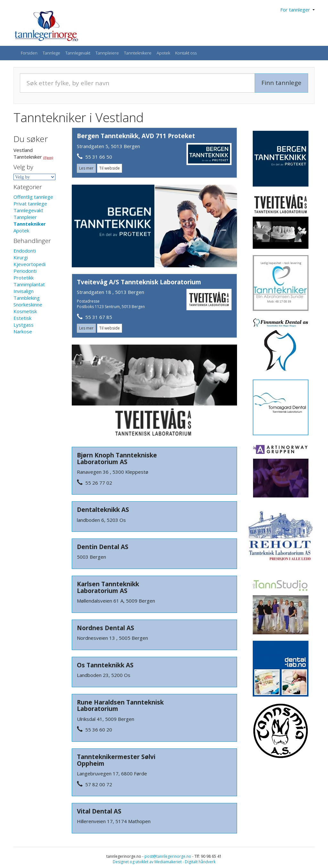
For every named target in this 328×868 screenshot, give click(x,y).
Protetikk (24, 278)
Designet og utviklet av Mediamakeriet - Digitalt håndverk (164, 862)
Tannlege (51, 53)
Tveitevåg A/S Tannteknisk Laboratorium (139, 282)
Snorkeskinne (28, 305)
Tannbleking (27, 298)
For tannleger (297, 10)
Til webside (110, 168)
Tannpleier (25, 217)
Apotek (163, 53)
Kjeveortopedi (29, 264)
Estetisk (22, 318)
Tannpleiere (107, 53)
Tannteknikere (138, 53)
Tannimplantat (29, 284)
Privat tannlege (30, 204)
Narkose (23, 331)
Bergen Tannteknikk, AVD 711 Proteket (136, 136)
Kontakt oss (186, 53)
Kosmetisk (25, 311)
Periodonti (25, 271)
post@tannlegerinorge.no (168, 856)
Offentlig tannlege (33, 197)
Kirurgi (21, 257)
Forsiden (29, 53)
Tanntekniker (30, 224)
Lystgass (24, 325)
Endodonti (25, 251)
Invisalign (24, 291)
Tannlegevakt (78, 53)
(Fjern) (48, 157)
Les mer (86, 168)
